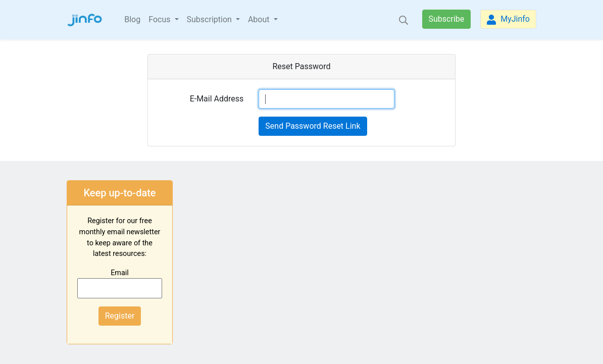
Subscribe (447, 19)
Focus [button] (160, 19)
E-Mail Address (217, 99)
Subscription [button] (210, 19)
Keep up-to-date (119, 193)
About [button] (260, 19)
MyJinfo (508, 19)
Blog (132, 19)
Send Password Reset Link (313, 126)
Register (120, 316)
